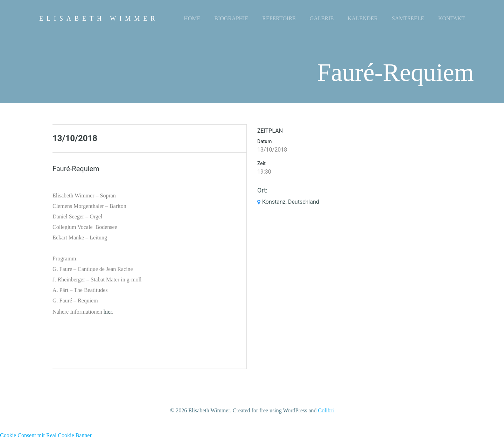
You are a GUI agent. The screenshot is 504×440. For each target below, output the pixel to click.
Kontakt (451, 18)
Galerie (322, 18)
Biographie (231, 18)
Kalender (363, 18)
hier (108, 312)
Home (192, 18)
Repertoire (279, 18)
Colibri (326, 410)
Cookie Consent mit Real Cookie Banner (46, 435)
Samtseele (408, 18)
